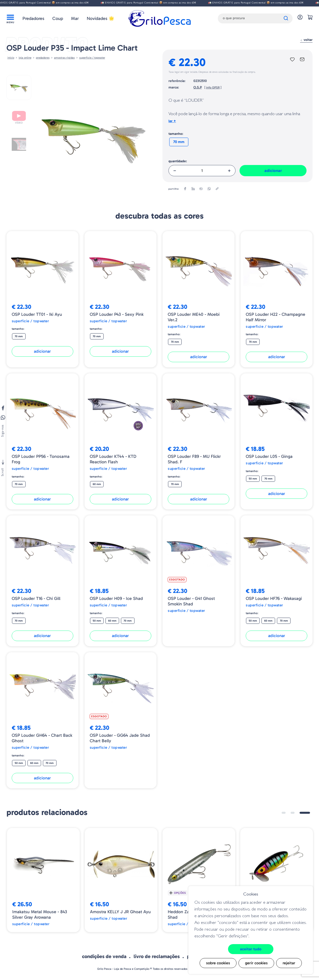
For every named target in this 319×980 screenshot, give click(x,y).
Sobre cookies (218, 963)
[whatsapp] (209, 189)
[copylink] (217, 189)
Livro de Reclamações (157, 956)
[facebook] (185, 189)
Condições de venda (104, 956)
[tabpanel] (43, 880)
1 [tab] (284, 813)
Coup (58, 18)
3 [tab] (305, 813)
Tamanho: (176, 134)
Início (11, 58)
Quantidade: (178, 161)
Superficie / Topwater (92, 58)
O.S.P (198, 87)
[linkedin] (193, 189)
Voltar (306, 40)
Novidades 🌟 (100, 18)
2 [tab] (293, 813)
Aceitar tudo (251, 949)
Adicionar (273, 170)
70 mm (179, 142)
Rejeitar (289, 963)
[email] (201, 189)
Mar (75, 18)
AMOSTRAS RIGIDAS (64, 58)
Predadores (33, 18)
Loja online (25, 58)
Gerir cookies (256, 963)
